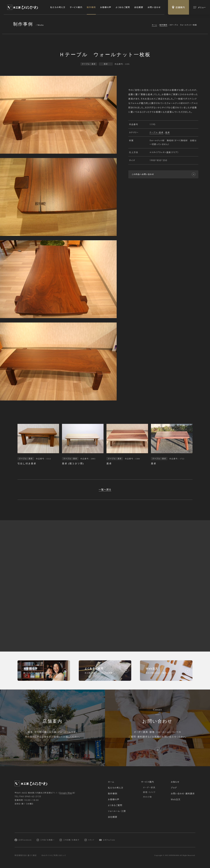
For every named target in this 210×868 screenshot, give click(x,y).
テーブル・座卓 (156, 132)
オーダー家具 (149, 788)
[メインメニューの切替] (199, 7)
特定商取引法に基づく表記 (26, 855)
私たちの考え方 (58, 7)
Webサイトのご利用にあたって (54, 855)
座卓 (168, 132)
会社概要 (139, 7)
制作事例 (91, 7)
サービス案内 (76, 7)
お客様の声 (106, 7)
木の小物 (147, 797)
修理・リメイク (149, 792)
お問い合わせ (154, 7)
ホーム (154, 25)
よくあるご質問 (123, 7)
